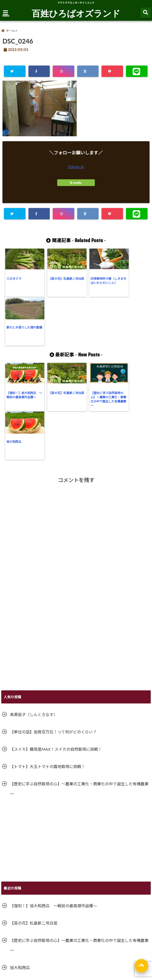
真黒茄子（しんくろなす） (34, 615)
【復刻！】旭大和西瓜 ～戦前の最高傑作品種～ (22, 347)
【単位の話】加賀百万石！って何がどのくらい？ (53, 632)
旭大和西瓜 (122, 343)
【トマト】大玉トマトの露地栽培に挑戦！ (48, 667)
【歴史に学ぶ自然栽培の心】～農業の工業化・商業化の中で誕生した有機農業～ (94, 349)
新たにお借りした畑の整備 (130, 280)
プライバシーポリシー (73, 949)
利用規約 (11, 960)
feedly (76, 183)
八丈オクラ (14, 278)
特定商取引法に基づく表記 (113, 949)
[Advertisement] (76, 549)
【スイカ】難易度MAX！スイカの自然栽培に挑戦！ (56, 650)
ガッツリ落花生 (24, 885)
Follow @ (76, 167)
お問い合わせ (41, 949)
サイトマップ (14, 949)
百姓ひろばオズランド (76, 13)
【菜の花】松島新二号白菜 (57, 280)
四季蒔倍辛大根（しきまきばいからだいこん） (94, 283)
